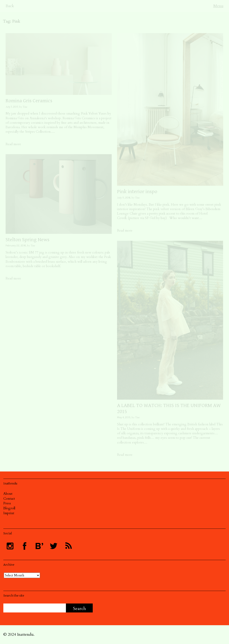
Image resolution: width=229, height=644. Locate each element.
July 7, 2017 (12, 107)
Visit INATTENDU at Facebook (25, 546)
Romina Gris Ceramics (29, 101)
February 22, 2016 (16, 246)
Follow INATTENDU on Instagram (10, 546)
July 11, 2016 (124, 198)
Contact (9, 499)
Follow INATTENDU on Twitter (54, 546)
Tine (25, 107)
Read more (13, 144)
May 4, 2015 (124, 417)
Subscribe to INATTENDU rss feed (68, 546)
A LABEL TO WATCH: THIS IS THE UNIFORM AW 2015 (169, 408)
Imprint (9, 513)
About (8, 494)
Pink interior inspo (137, 192)
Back (10, 6)
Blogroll (9, 508)
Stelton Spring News (27, 240)
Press (7, 503)
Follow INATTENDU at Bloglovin (39, 546)
